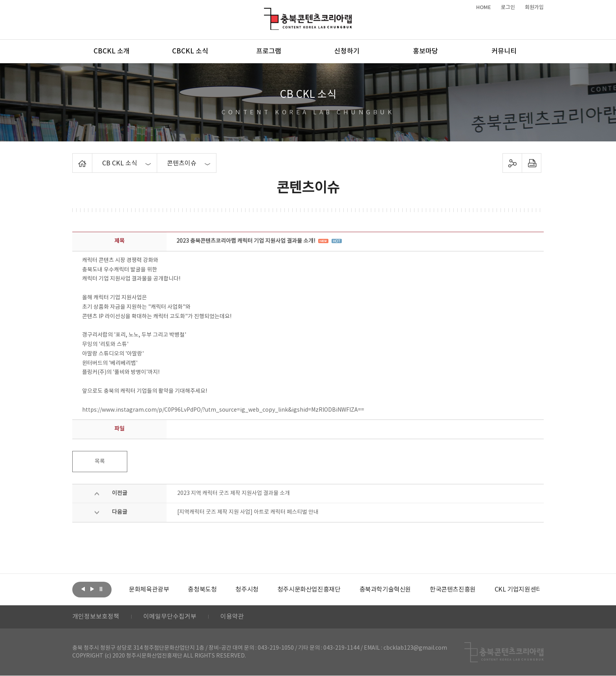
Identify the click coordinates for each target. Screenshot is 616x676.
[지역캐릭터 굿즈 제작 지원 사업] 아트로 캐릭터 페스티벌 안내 (248, 512)
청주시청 (247, 590)
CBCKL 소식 (190, 51)
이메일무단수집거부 (170, 617)
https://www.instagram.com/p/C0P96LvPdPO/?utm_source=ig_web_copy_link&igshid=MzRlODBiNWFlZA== (223, 410)
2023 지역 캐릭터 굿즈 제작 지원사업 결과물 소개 (234, 493)
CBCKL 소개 (112, 51)
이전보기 (83, 589)
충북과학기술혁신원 (385, 590)
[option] (149, 590)
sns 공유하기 (512, 163)
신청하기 (347, 51)
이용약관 (232, 617)
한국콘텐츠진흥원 (453, 590)
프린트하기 (532, 163)
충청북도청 (202, 590)
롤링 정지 (101, 589)
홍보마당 (425, 51)
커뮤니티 (504, 51)
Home (74, 158)
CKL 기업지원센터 (518, 590)
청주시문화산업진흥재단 (309, 590)
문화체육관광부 (149, 590)
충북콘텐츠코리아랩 (266, 12)
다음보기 (92, 589)
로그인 (508, 7)
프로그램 (269, 51)
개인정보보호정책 (96, 617)
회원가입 (534, 7)
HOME (484, 7)
